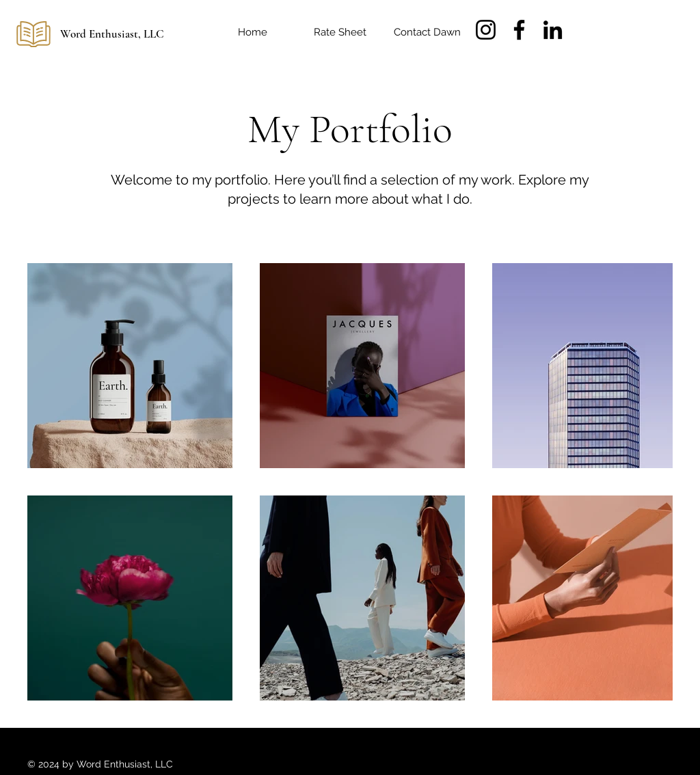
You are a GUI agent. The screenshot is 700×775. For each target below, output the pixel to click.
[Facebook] (519, 30)
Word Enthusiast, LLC (112, 34)
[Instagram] (486, 30)
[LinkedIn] (553, 30)
